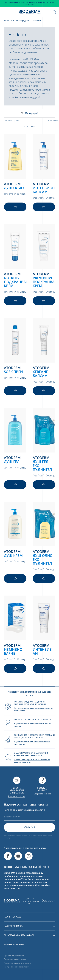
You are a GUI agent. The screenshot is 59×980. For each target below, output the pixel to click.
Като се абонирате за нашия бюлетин (25, 816)
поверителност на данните (42, 844)
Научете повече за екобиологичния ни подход (33, 731)
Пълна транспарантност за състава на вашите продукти (32, 767)
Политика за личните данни (17, 969)
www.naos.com (12, 894)
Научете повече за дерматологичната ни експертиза (34, 716)
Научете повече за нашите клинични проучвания (32, 749)
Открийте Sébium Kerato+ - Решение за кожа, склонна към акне (30, 4)
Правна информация (14, 962)
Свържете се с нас (17, 802)
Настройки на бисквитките (17, 973)
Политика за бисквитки (15, 965)
